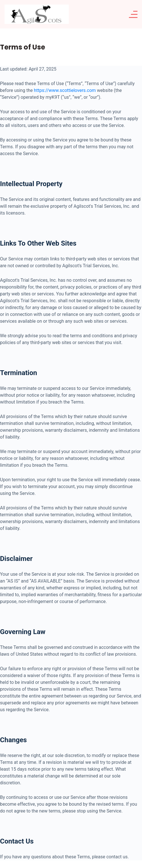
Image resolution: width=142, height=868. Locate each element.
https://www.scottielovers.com (65, 90)
